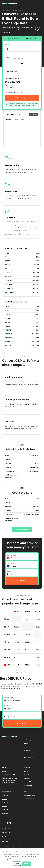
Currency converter (29, 796)
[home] (9, 3)
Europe (37, 511)
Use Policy (5, 841)
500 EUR (8, 330)
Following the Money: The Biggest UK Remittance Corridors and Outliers (10, 780)
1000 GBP (9, 281)
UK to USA (27, 775)
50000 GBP (9, 292)
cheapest (32, 686)
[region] (22, 273)
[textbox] (16, 58)
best (24, 686)
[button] (40, 3)
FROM (7, 54)
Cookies (5, 837)
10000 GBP (9, 288)
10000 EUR (9, 342)
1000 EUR (9, 334)
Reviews (26, 743)
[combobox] (22, 58)
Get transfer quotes (22, 98)
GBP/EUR (5, 796)
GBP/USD (5, 803)
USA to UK (27, 778)
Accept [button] (27, 864)
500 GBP (8, 277)
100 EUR (8, 326)
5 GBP (7, 257)
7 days (22, 120)
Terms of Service (7, 833)
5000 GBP (9, 284)
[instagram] (7, 823)
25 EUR (8, 318)
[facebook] (3, 823)
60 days (9, 120)
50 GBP (8, 269)
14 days (15, 120)
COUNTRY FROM (11, 555)
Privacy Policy (6, 828)
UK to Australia (28, 785)
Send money (27, 740)
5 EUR (7, 310)
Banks (25, 754)
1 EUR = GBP (9, 88)
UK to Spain (27, 768)
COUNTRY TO (11, 563)
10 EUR (8, 314)
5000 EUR (9, 338)
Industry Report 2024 (9, 775)
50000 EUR (9, 346)
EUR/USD (5, 810)
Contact (5, 771)
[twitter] (10, 823)
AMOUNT (7, 45)
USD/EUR (5, 813)
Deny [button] (17, 864)
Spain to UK (27, 771)
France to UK (27, 782)
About (4, 768)
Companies (27, 750)
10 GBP (8, 261)
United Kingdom (34, 467)
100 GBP (8, 273)
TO (6, 67)
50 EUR (8, 322)
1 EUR (7, 307)
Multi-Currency (28, 757)
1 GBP (7, 253)
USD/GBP (5, 806)
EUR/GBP (5, 799)
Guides (26, 747)
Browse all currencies (22, 530)
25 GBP (8, 265)
